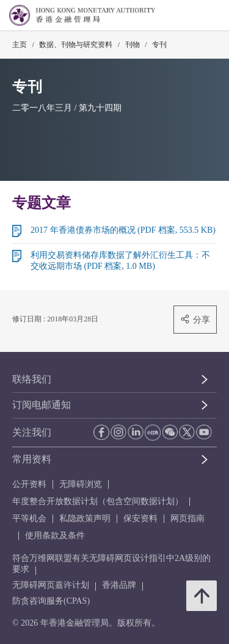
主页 (20, 45)
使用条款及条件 (55, 536)
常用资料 (32, 459)
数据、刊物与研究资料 (76, 45)
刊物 (133, 45)
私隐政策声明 (85, 518)
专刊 (159, 45)
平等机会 (29, 518)
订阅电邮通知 (42, 405)
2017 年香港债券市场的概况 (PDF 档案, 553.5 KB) (123, 230)
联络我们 (32, 379)
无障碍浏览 (81, 484)
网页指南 (187, 518)
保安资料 (140, 518)
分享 (195, 319)
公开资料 (29, 484)
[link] (189, 16)
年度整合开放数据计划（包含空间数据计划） (98, 501)
